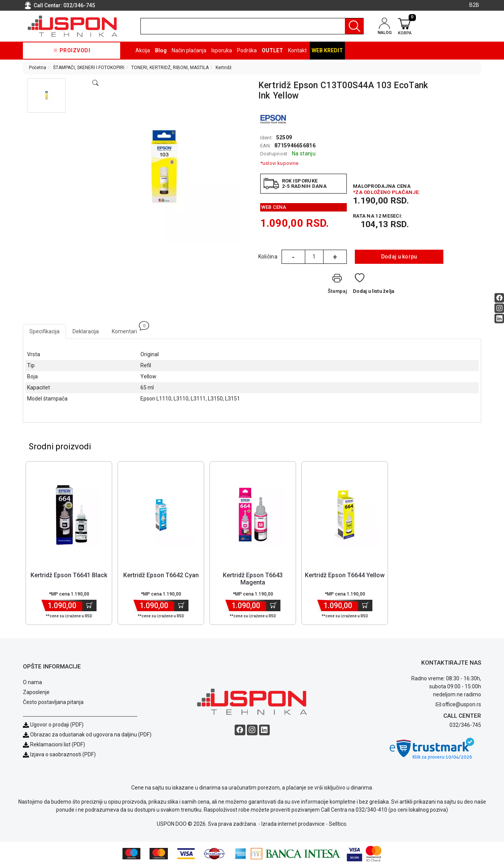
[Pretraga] (354, 26)
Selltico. (338, 825)
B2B (474, 5)
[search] (252, 26)
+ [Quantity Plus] (335, 257)
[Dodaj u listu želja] (374, 285)
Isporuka (222, 50)
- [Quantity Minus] (293, 257)
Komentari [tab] (128, 329)
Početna (38, 68)
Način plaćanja (189, 50)
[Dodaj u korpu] (89, 607)
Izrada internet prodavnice (293, 825)
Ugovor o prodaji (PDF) (53, 726)
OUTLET (272, 50)
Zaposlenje (36, 694)
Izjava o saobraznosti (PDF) (63, 756)
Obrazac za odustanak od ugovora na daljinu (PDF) (91, 736)
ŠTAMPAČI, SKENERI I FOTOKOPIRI (89, 68)
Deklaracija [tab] (86, 331)
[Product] (69, 516)
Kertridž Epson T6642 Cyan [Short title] (161, 576)
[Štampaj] (337, 285)
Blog (161, 50)
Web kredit (327, 50)
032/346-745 (79, 5)
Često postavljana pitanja (53, 704)
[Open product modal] (95, 83)
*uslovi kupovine (279, 163)
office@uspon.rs (462, 706)
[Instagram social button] (499, 308)
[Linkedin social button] (499, 318)
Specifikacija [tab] (44, 331)
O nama (32, 684)
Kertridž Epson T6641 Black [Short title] (69, 576)
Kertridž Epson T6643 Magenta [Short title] (253, 580)
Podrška (247, 50)
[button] (46, 95)
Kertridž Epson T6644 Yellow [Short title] (345, 576)
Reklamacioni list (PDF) (54, 746)
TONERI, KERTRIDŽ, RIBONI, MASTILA (170, 68)
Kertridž (224, 68)
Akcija (143, 50)
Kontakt (297, 50)
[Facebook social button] (499, 298)
